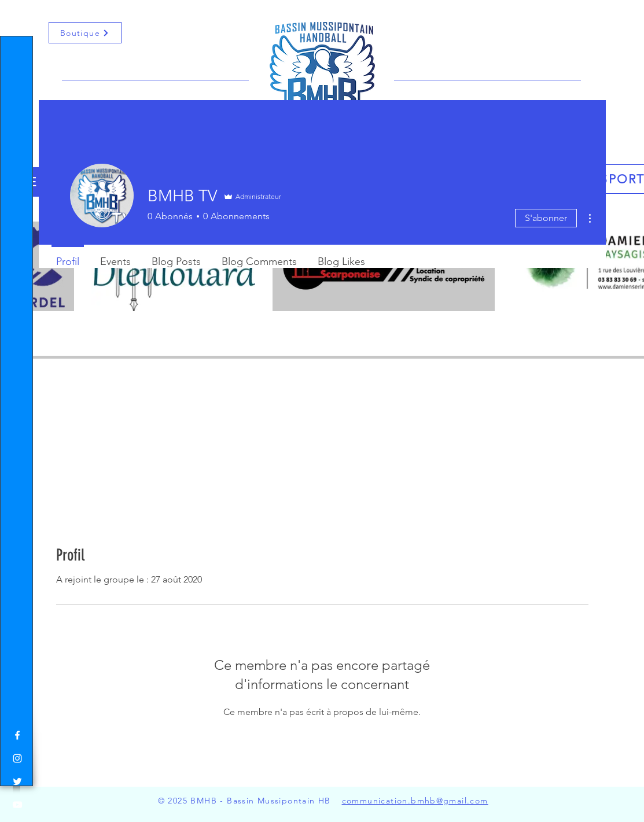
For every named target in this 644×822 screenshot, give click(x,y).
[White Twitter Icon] (17, 782)
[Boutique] (85, 33)
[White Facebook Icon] (17, 735)
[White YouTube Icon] (17, 805)
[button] (20, 17)
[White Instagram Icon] (17, 758)
